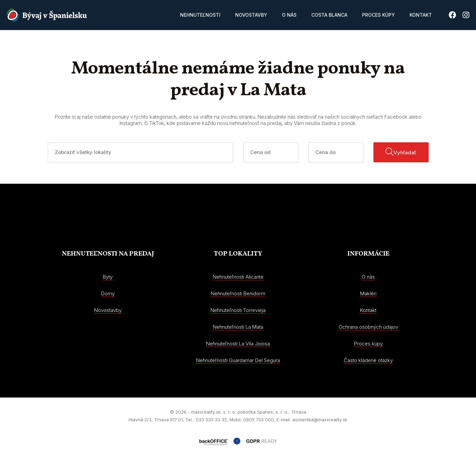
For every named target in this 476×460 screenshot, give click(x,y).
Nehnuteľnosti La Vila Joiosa (238, 344)
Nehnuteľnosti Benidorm (238, 293)
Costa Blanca (329, 15)
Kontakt (421, 15)
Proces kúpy (378, 15)
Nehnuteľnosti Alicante (238, 277)
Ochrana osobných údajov (368, 327)
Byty (108, 277)
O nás (289, 15)
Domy (108, 293)
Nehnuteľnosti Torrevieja (238, 310)
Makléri (368, 293)
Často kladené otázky (368, 360)
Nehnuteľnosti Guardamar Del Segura (238, 360)
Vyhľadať (401, 152)
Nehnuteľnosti (200, 15)
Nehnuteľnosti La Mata (238, 327)
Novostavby (251, 15)
